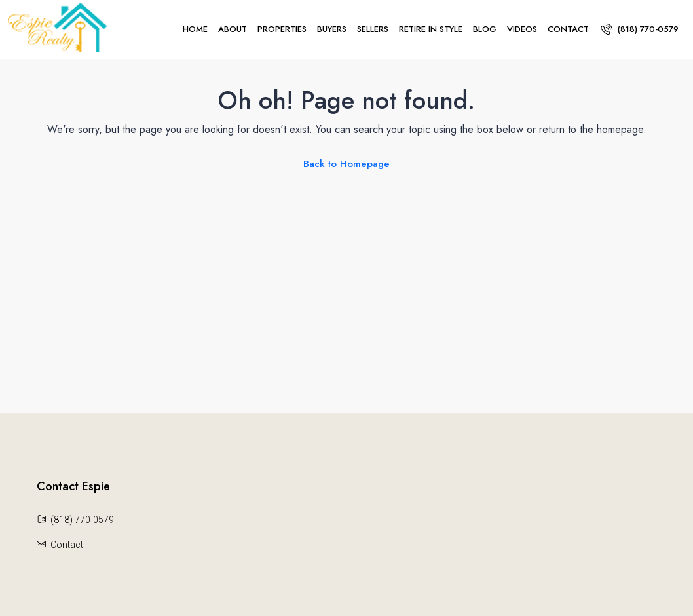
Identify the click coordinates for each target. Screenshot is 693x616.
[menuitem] (640, 29)
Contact (568, 29)
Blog (485, 29)
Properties (282, 29)
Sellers (373, 29)
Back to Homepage (346, 164)
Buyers (332, 29)
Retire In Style (431, 29)
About (233, 29)
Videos (522, 29)
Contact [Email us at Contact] (67, 545)
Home (195, 29)
